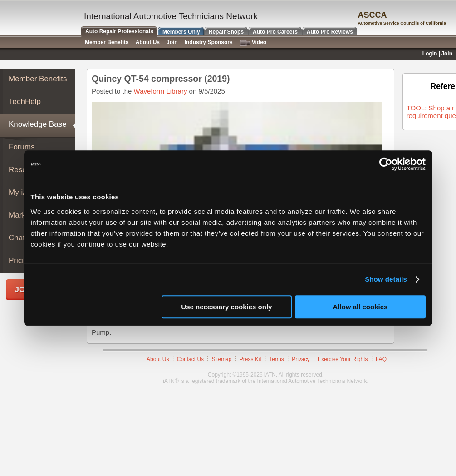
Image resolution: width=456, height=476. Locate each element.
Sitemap (221, 359)
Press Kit (250, 359)
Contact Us (190, 359)
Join (172, 42)
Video (253, 42)
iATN (40, 19)
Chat (17, 238)
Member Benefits (38, 79)
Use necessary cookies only (226, 307)
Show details (386, 279)
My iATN (23, 192)
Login (430, 54)
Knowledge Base (38, 124)
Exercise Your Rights (343, 359)
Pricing (20, 260)
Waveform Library (161, 91)
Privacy (301, 359)
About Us (158, 359)
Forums (22, 147)
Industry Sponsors (209, 42)
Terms (277, 359)
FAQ (381, 359)
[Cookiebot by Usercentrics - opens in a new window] (386, 164)
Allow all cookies (360, 307)
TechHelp (25, 102)
